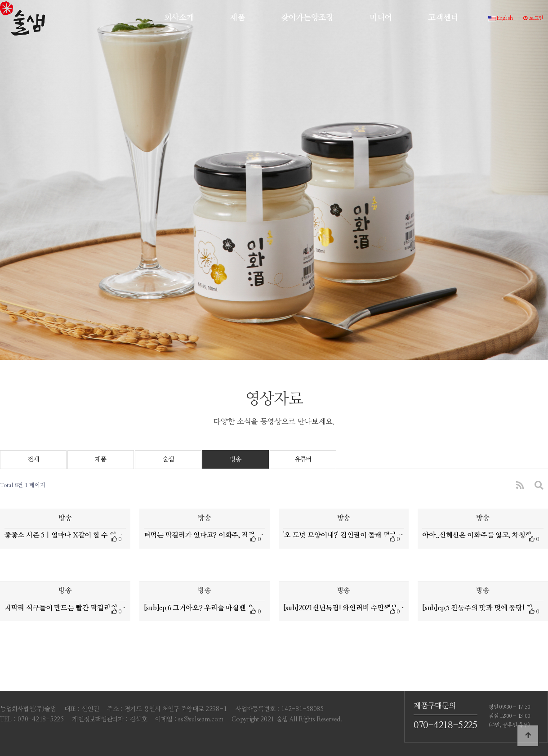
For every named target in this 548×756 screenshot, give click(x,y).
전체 (33, 460)
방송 (235, 460)
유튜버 (303, 460)
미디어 (381, 18)
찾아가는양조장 (307, 18)
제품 (237, 18)
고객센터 (443, 18)
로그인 (533, 18)
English (501, 18)
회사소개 (179, 18)
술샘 (168, 460)
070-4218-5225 (446, 725)
